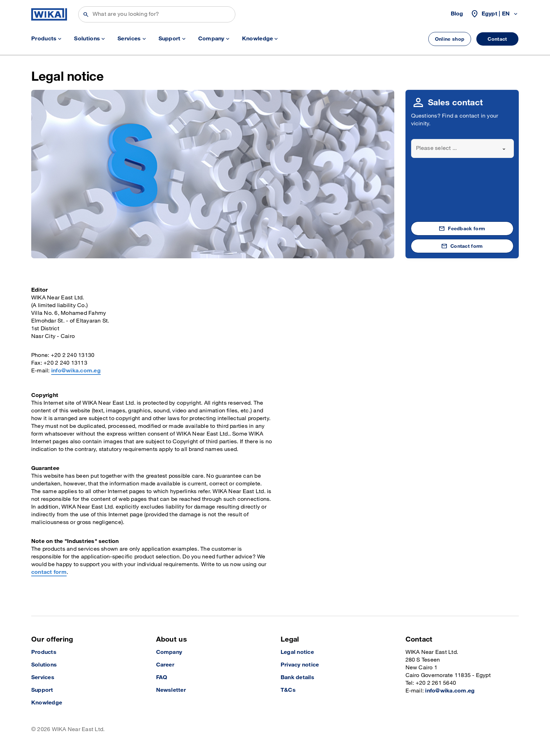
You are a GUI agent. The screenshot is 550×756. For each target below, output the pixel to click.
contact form (49, 572)
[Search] (157, 14)
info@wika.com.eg (76, 371)
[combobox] (463, 148)
